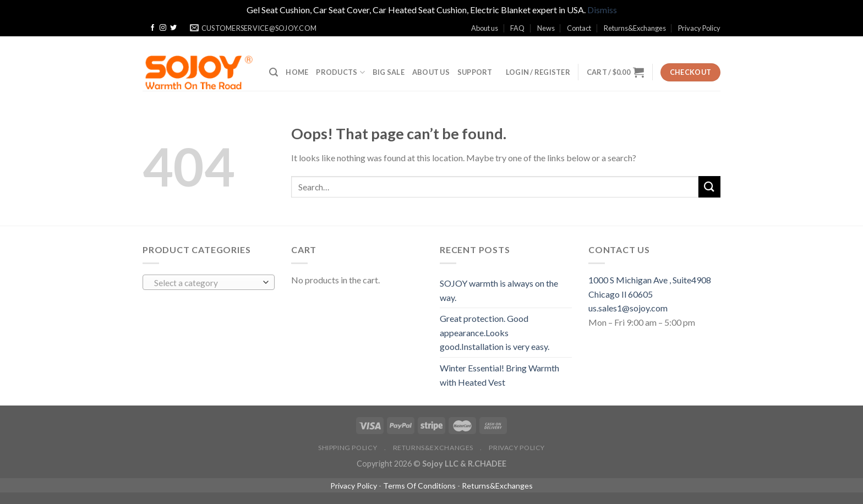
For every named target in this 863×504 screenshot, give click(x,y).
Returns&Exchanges (635, 28)
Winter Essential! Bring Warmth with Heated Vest (499, 375)
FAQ (517, 28)
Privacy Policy (699, 28)
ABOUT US (431, 72)
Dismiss (602, 10)
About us (485, 28)
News (546, 28)
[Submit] (709, 187)
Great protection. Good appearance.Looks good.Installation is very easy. (495, 332)
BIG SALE (389, 72)
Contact (579, 28)
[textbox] (206, 283)
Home (297, 72)
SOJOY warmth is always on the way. (499, 290)
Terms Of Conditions (419, 486)
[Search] (274, 72)
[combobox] (209, 282)
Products (340, 72)
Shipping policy (348, 448)
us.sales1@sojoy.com (628, 308)
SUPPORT (475, 72)
